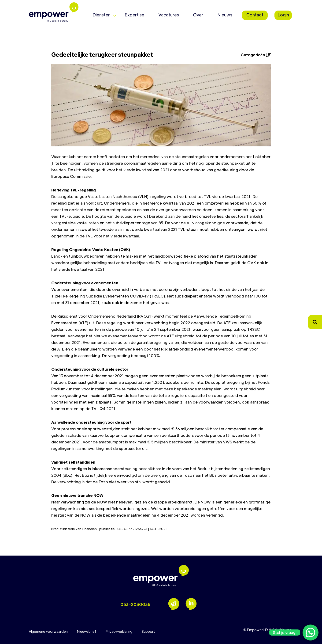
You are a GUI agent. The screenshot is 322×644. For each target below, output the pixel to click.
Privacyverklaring (119, 631)
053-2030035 (135, 604)
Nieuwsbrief (87, 631)
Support (148, 631)
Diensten (102, 15)
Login (283, 15)
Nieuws (225, 15)
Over (198, 15)
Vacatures (169, 15)
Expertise (134, 15)
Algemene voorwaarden (48, 631)
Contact (255, 15)
